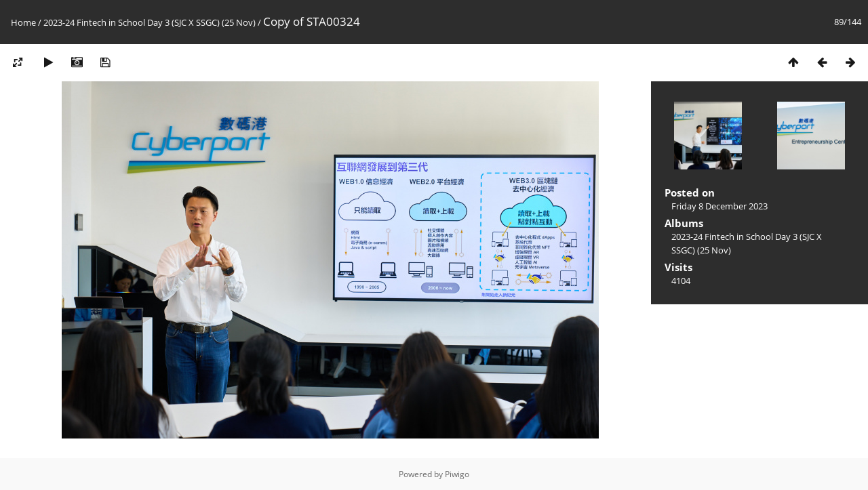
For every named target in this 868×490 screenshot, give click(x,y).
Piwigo (457, 474)
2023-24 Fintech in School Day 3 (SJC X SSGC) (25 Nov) (150, 22)
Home (23, 22)
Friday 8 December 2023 (719, 206)
